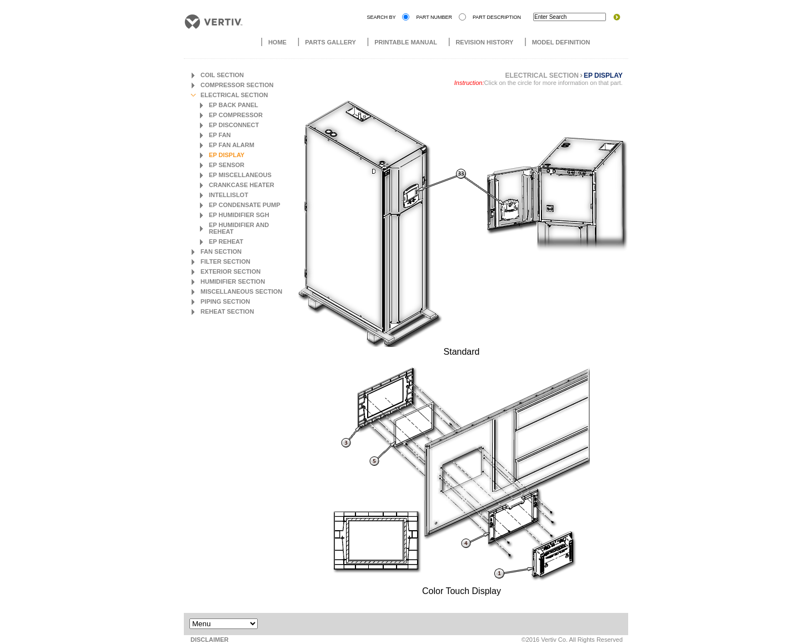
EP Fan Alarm (232, 145)
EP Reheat (226, 241)
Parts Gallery (330, 42)
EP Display (227, 155)
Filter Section (225, 261)
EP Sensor (227, 165)
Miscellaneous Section (241, 291)
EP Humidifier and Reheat (239, 228)
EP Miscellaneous (240, 175)
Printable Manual (406, 42)
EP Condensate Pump (245, 205)
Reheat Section (227, 311)
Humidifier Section (233, 281)
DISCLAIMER (209, 640)
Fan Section (221, 251)
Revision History (484, 42)
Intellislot (229, 195)
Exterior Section (230, 271)
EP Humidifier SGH (239, 215)
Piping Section (225, 301)
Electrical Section (234, 95)
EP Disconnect (234, 125)
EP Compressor (236, 115)
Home (277, 42)
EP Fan (220, 135)
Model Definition (561, 42)
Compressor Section (237, 85)
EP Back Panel (234, 105)
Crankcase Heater (242, 185)
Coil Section (222, 75)
